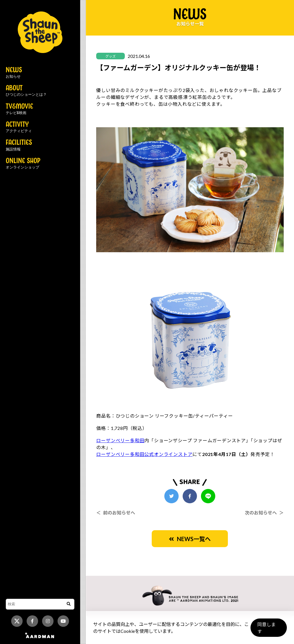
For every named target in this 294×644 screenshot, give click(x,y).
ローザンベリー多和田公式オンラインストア (144, 454)
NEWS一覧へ (190, 539)
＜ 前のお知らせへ (116, 513)
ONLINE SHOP (23, 164)
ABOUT (26, 91)
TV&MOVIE (19, 109)
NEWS (14, 73)
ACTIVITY (19, 127)
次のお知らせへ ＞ (264, 513)
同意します (269, 630)
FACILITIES (19, 145)
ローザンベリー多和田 (120, 440)
